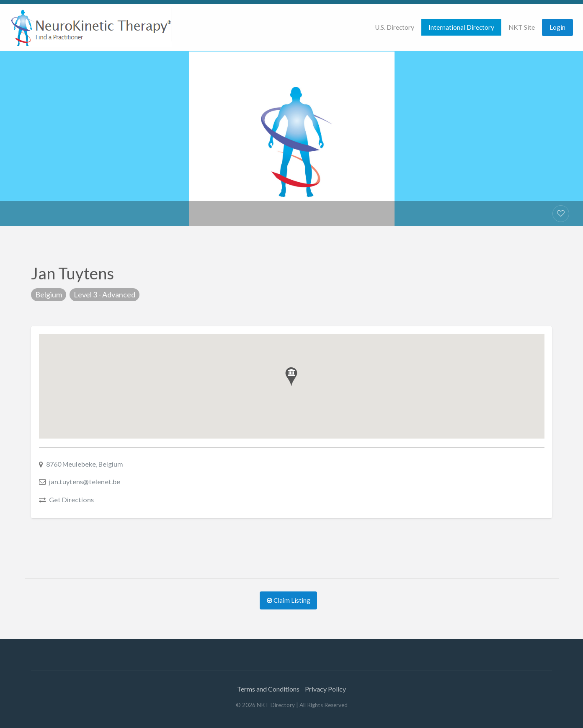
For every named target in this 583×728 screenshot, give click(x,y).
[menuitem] (395, 27)
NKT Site (522, 27)
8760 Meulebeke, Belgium (85, 464)
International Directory (461, 27)
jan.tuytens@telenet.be (85, 481)
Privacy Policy (325, 689)
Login (557, 27)
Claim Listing (289, 600)
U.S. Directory (395, 27)
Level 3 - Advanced (104, 294)
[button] (291, 377)
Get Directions (71, 500)
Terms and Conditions (268, 689)
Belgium (49, 294)
